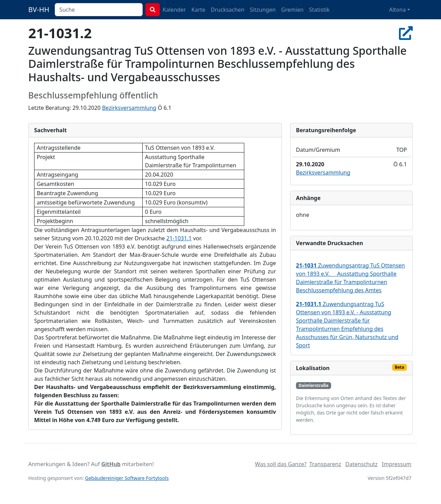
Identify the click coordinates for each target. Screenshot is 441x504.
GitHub (111, 464)
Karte (198, 10)
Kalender (174, 10)
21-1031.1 (179, 238)
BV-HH (39, 9)
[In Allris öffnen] (406, 33)
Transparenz (325, 464)
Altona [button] (397, 10)
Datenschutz (361, 464)
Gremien (292, 10)
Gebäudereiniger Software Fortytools (127, 478)
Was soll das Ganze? (281, 464)
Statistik (319, 10)
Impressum (397, 464)
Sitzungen (263, 10)
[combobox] (99, 10)
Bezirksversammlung (129, 108)
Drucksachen (228, 10)
